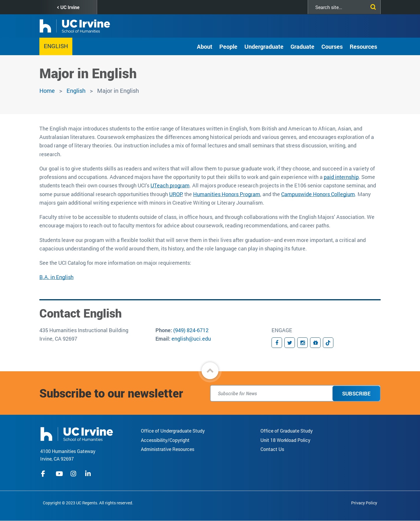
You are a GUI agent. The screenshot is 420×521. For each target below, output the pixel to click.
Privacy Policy (364, 503)
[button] (210, 371)
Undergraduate (264, 46)
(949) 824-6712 (191, 330)
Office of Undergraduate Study (173, 431)
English (56, 46)
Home (47, 90)
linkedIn (89, 474)
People (228, 46)
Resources (363, 46)
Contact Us (272, 449)
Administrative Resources (168, 449)
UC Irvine (70, 7)
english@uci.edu (191, 339)
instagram (74, 474)
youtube (59, 474)
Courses (332, 46)
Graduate (302, 46)
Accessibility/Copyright (165, 440)
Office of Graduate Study (287, 431)
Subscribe (356, 393)
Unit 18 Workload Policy (285, 440)
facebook (45, 474)
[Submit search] (372, 6)
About (205, 46)
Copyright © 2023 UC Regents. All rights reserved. (88, 503)
